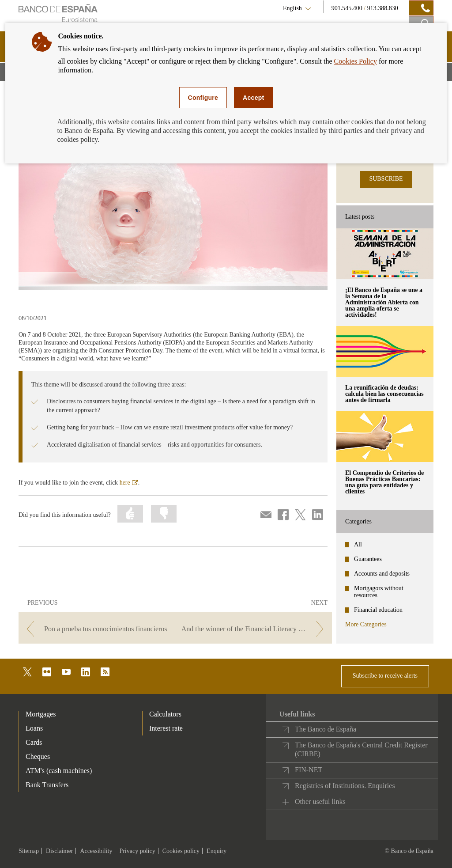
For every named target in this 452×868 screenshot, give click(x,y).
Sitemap (29, 851)
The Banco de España (326, 729)
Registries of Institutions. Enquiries (345, 786)
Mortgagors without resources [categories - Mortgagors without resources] (379, 592)
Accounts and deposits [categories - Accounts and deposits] (382, 574)
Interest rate (166, 728)
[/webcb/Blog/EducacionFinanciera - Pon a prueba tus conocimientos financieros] (96, 629)
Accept (253, 98)
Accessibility (96, 851)
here (129, 483)
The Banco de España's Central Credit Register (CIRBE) (361, 749)
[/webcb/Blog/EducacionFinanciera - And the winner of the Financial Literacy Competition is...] (254, 629)
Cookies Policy (356, 61)
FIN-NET (309, 770)
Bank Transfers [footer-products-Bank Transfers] (47, 785)
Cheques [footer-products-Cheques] (38, 756)
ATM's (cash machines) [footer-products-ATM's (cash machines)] (59, 771)
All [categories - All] (358, 544)
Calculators (165, 714)
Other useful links (320, 802)
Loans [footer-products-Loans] (34, 728)
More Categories (366, 624)
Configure (203, 98)
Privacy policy (137, 851)
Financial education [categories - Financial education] (378, 610)
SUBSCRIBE (386, 179)
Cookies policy (181, 851)
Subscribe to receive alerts (385, 676)
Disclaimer (59, 851)
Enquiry (217, 851)
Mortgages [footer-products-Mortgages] (41, 714)
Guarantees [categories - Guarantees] (368, 559)
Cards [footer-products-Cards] (34, 742)
